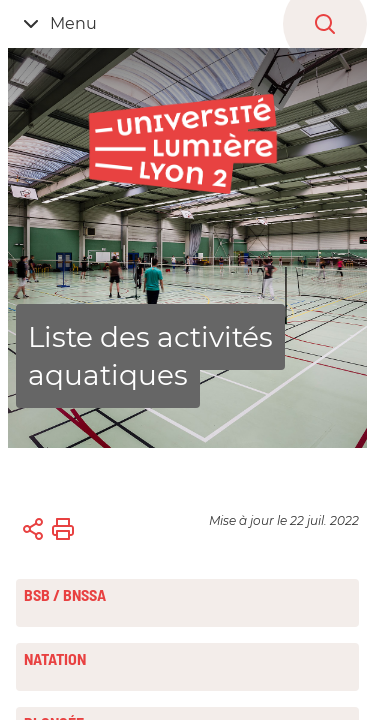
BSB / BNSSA (65, 595)
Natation (55, 659)
